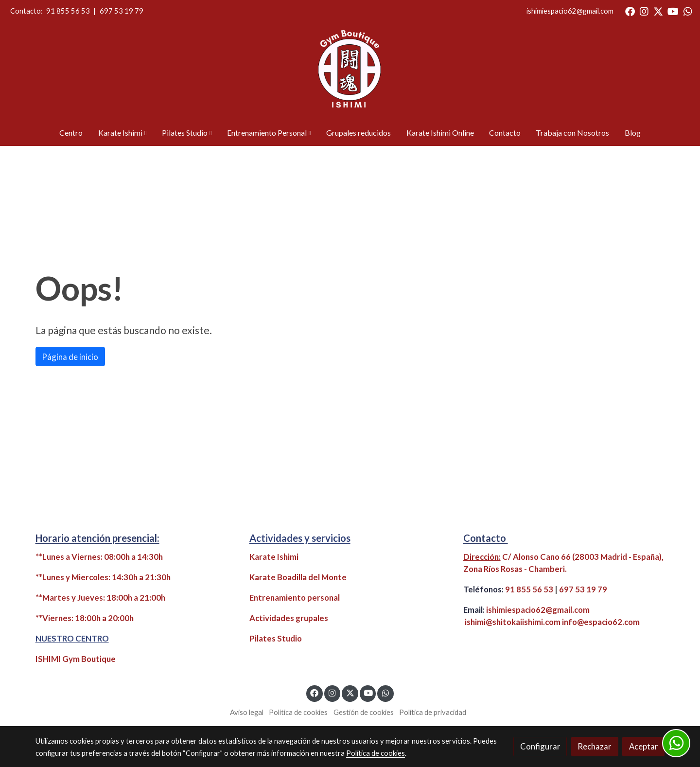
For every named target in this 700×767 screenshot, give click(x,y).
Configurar (540, 746)
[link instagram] (644, 11)
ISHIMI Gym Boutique (76, 659)
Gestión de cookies (364, 712)
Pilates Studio (276, 638)
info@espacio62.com (601, 622)
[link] (350, 71)
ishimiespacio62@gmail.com (570, 11)
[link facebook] (630, 11)
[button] (122, 133)
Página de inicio (70, 357)
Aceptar (644, 746)
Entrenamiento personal (295, 598)
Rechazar (595, 746)
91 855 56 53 (68, 11)
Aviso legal (247, 712)
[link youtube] (673, 11)
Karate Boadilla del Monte (298, 577)
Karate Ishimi (274, 557)
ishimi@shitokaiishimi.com (513, 622)
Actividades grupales (289, 618)
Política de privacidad (433, 712)
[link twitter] (658, 11)
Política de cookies (298, 712)
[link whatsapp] (688, 11)
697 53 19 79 (122, 11)
